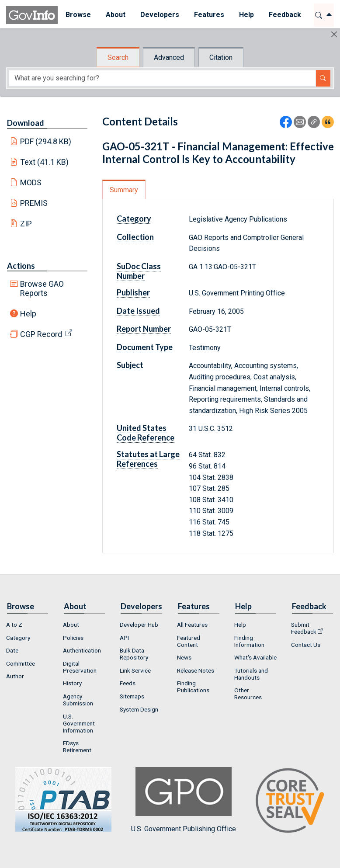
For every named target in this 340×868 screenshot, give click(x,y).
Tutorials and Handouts (251, 674)
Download (26, 123)
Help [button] (246, 15)
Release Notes (196, 670)
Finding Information (249, 641)
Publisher (133, 292)
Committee (21, 663)
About (71, 625)
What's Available (255, 657)
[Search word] (162, 78)
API (124, 638)
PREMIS (34, 203)
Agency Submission (78, 700)
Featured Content (189, 641)
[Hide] (334, 34)
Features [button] (209, 15)
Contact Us (306, 645)
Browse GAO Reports (42, 288)
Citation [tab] (221, 57)
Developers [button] (159, 15)
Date (12, 650)
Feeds (128, 683)
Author (15, 676)
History (72, 683)
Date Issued (138, 311)
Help (28, 314)
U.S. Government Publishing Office (184, 800)
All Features (192, 625)
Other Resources (248, 694)
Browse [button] (78, 15)
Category (134, 219)
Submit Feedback (304, 628)
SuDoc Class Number (139, 271)
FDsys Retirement (77, 746)
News (184, 657)
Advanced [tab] (169, 57)
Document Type (145, 347)
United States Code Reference (146, 433)
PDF (46, 141)
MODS (31, 182)
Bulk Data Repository (134, 654)
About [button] (115, 15)
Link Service (135, 670)
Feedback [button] (284, 15)
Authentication (82, 650)
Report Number (144, 329)
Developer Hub (139, 625)
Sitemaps (132, 696)
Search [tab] (118, 57)
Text (45, 162)
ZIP (26, 224)
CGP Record (41, 334)
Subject (130, 365)
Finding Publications (193, 687)
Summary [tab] (124, 190)
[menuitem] (78, 15)
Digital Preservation (80, 667)
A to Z (14, 625)
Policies (73, 638)
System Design (139, 709)
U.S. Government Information (79, 723)
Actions (21, 266)
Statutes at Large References (148, 459)
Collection (135, 237)
